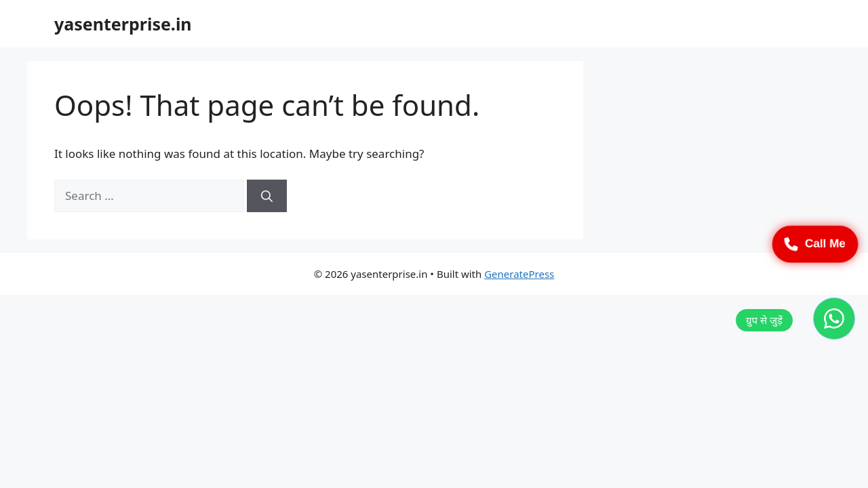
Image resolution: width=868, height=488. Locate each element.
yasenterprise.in (123, 24)
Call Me (815, 244)
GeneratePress (519, 274)
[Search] (267, 196)
